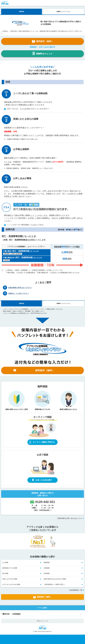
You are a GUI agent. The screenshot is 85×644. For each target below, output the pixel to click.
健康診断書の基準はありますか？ (20, 288)
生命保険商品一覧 (76, 590)
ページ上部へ (42, 608)
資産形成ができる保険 (10, 568)
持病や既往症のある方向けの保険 (55, 579)
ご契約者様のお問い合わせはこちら (69, 518)
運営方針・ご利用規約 (11, 614)
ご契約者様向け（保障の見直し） (55, 584)
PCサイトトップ (42, 621)
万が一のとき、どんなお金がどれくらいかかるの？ (27, 109)
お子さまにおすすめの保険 (11, 584)
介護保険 (47, 568)
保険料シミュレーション (63, 12)
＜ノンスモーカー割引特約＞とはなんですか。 (25, 225)
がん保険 (5, 562)
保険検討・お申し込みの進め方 (42, 47)
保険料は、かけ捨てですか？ (19, 293)
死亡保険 (5, 573)
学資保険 (47, 573)
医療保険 (47, 562)
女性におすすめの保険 (10, 579)
